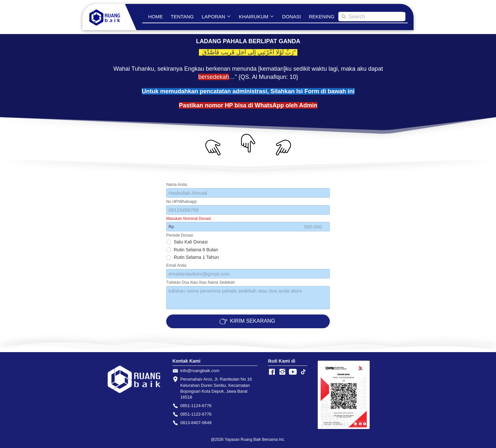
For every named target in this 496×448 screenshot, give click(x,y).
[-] (272, 372)
